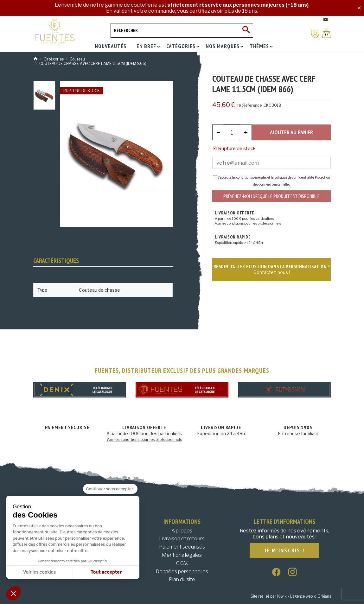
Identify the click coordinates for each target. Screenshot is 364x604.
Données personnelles (182, 572)
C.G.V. (182, 563)
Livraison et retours (182, 539)
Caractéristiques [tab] (56, 261)
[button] (13, 593)
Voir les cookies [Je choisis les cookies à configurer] (39, 572)
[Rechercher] (182, 30)
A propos (182, 531)
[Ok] (246, 30)
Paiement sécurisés (182, 547)
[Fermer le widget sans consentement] (110, 489)
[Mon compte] (315, 34)
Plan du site (182, 579)
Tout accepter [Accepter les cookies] (106, 572)
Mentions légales (182, 555)
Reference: (253, 105)
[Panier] (326, 34)
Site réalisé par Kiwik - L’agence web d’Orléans (291, 596)
